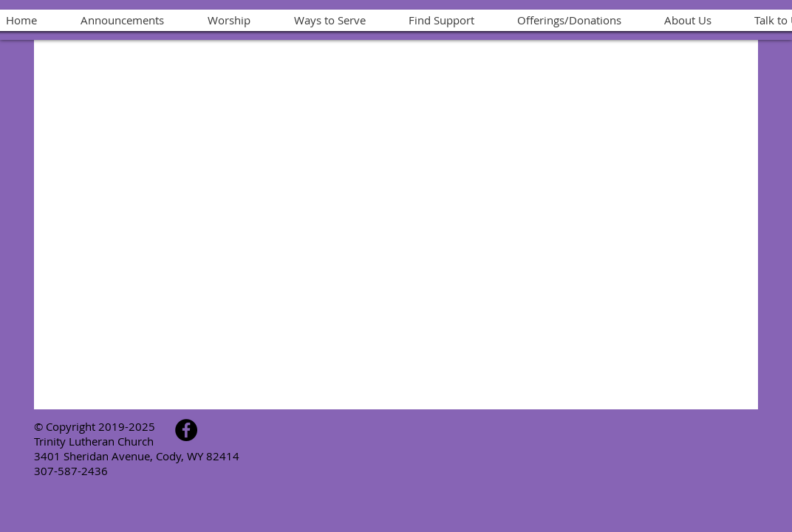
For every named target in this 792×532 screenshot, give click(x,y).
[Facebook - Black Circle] (186, 430)
